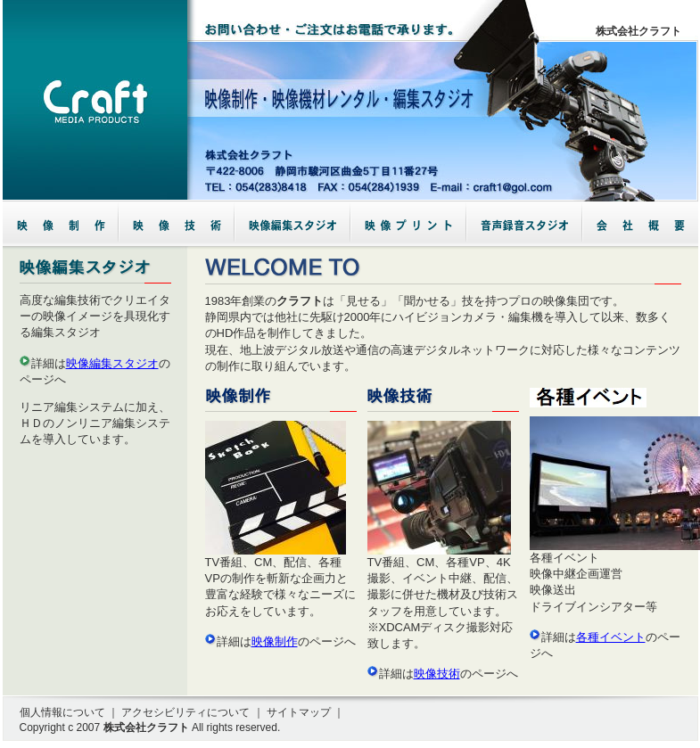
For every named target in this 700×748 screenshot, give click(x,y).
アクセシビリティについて (185, 712)
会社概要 (640, 224)
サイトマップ (299, 712)
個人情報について (62, 712)
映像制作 (275, 641)
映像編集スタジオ (112, 363)
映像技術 (437, 674)
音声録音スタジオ (524, 224)
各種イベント (611, 637)
